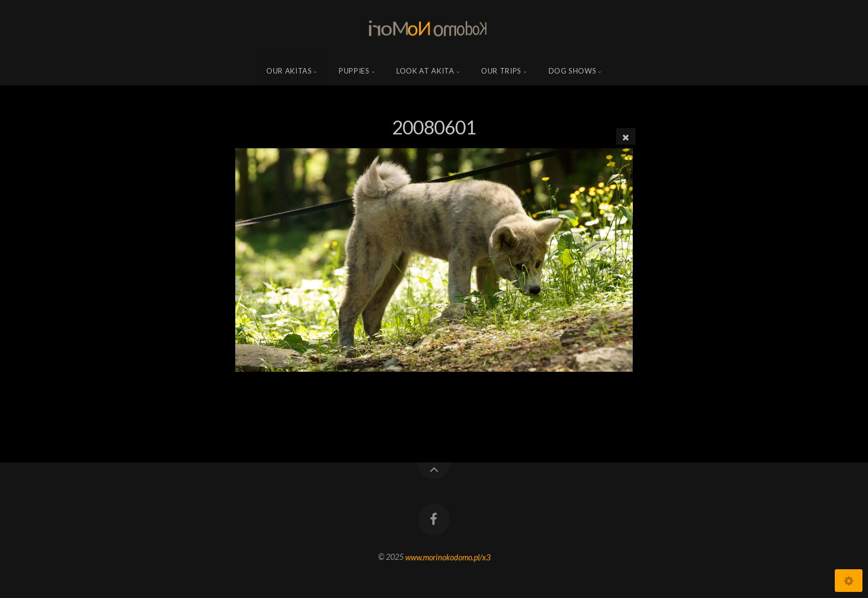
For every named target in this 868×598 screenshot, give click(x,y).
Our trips (501, 71)
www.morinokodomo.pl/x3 (448, 557)
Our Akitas (289, 71)
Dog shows (573, 71)
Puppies (354, 71)
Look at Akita (425, 71)
